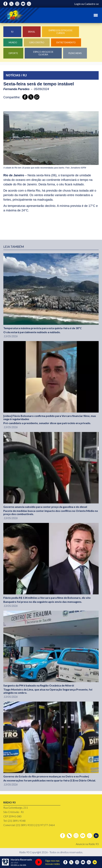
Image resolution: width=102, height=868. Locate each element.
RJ (12, 32)
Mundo (13, 42)
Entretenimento (66, 42)
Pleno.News (75, 53)
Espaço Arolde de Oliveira (43, 53)
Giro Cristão (37, 42)
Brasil (32, 32)
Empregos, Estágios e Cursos (61, 32)
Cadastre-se (92, 4)
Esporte (13, 53)
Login (78, 4)
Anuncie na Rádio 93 (87, 844)
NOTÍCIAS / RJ (16, 75)
